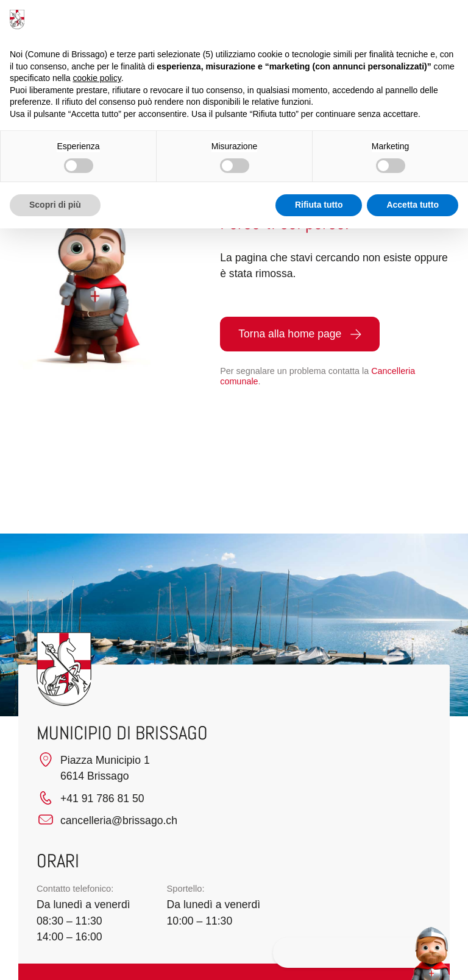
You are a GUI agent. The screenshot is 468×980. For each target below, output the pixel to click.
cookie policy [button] (97, 78)
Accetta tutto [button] (413, 205)
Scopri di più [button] (55, 205)
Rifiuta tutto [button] (319, 205)
